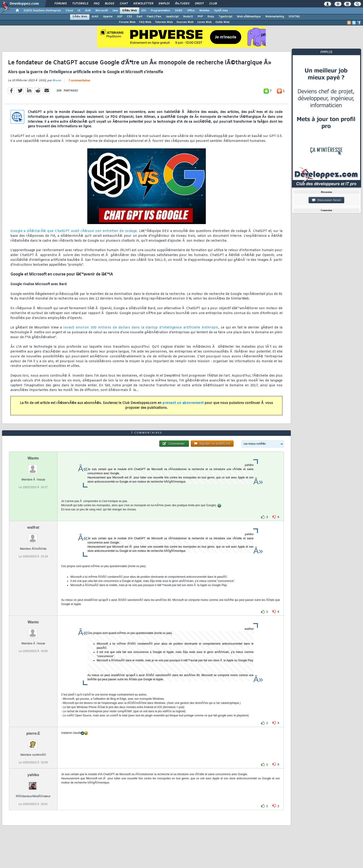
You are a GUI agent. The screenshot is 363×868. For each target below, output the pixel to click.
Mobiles (204, 11)
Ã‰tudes (182, 4)
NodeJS (188, 17)
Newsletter (143, 4)
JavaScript (172, 17)
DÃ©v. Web (130, 11)
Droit (199, 4)
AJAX (95, 17)
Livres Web (204, 22)
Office (191, 11)
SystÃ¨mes (221, 11)
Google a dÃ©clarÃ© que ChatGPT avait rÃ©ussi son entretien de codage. (74, 231)
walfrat (33, 527)
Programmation (160, 11)
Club (213, 4)
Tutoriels (80, 4)
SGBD (179, 11)
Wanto (33, 458)
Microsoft (102, 11)
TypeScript (225, 17)
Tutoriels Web (164, 22)
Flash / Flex (154, 17)
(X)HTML (294, 17)
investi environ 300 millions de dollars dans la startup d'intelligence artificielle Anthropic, (141, 328)
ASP (120, 17)
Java (115, 11)
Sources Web (185, 22)
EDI (144, 11)
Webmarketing (275, 17)
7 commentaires (79, 81)
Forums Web (127, 22)
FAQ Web (145, 22)
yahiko (33, 775)
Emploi (164, 4)
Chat (124, 4)
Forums (61, 4)
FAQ (97, 4)
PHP (200, 17)
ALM (88, 11)
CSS (129, 17)
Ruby (211, 17)
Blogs (110, 4)
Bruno (57, 81)
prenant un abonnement (183, 403)
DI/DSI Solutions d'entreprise (42, 11)
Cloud (69, 11)
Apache (108, 17)
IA (79, 11)
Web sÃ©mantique (249, 17)
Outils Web (222, 22)
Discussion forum (326, 200)
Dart (139, 17)
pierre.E (33, 733)
